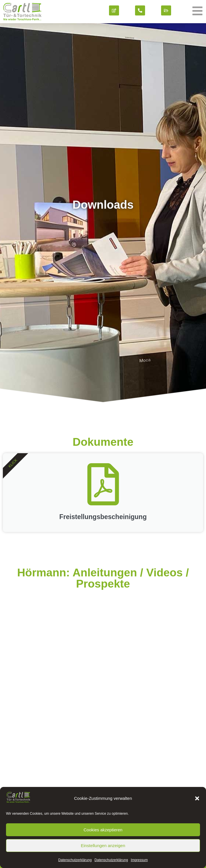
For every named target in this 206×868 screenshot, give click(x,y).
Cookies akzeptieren (103, 830)
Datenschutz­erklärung (75, 860)
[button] (197, 798)
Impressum (139, 860)
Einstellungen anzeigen (103, 846)
